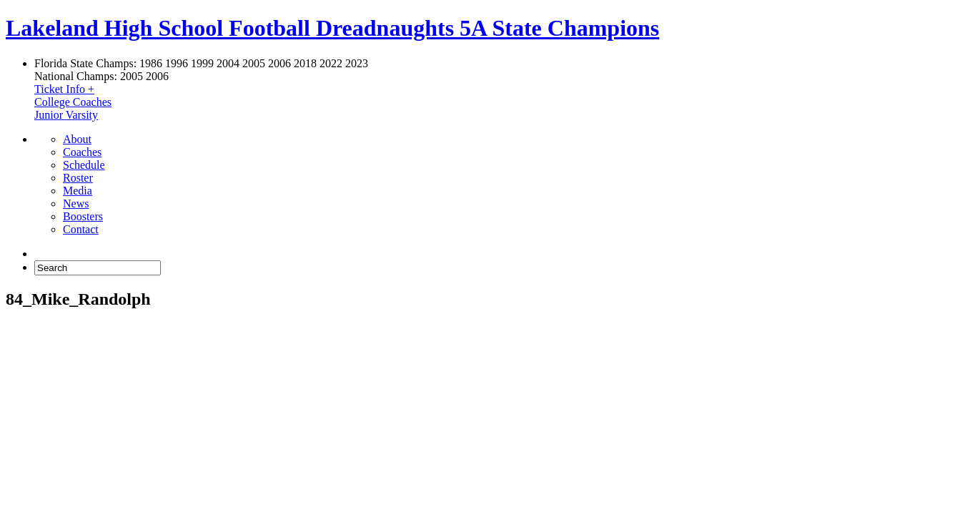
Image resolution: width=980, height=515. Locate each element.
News (76, 203)
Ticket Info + (64, 89)
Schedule (84, 165)
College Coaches (73, 102)
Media (78, 191)
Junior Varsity (66, 115)
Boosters (83, 216)
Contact (81, 229)
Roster (78, 178)
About (77, 139)
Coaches (82, 152)
